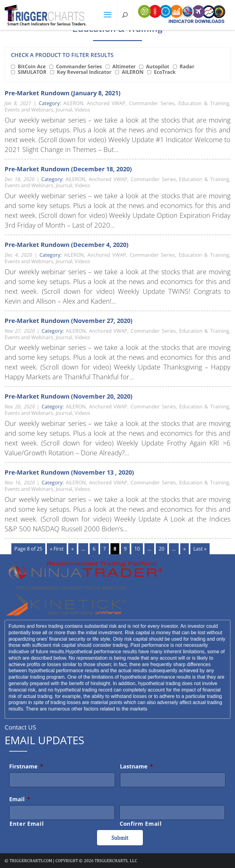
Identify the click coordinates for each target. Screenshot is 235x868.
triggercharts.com (31, 861)
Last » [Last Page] (200, 549)
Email (20, 799)
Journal (64, 110)
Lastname (136, 766)
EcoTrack (165, 72)
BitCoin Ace (32, 66)
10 (137, 549)
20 (162, 549)
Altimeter (124, 66)
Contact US (20, 727)
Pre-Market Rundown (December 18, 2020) (68, 169)
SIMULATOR (32, 72)
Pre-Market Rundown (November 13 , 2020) (69, 472)
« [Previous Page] (73, 549)
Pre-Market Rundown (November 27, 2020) (69, 321)
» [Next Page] (185, 549)
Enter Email (27, 824)
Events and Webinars (29, 110)
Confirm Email (141, 824)
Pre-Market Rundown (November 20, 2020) (69, 396)
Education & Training (204, 103)
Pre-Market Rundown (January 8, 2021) (63, 93)
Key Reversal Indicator (84, 72)
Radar (187, 66)
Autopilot (158, 66)
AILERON (133, 72)
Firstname (26, 766)
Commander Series (79, 66)
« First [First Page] (57, 549)
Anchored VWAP (106, 103)
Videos (82, 110)
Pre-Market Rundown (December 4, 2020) (67, 245)
